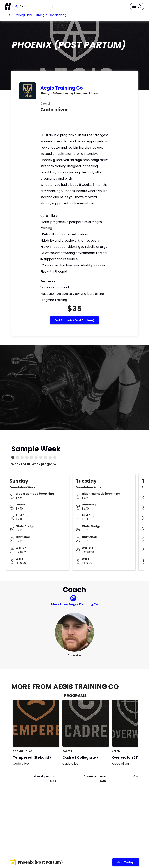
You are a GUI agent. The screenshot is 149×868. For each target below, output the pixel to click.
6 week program (45, 776)
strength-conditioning (51, 15)
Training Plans (23, 15)
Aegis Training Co (62, 88)
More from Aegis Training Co (75, 604)
